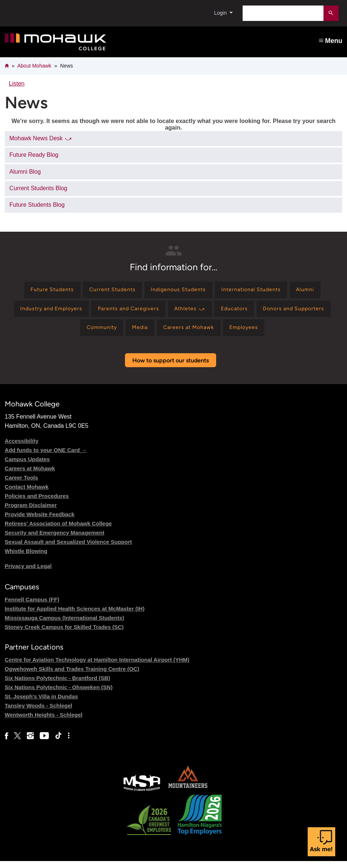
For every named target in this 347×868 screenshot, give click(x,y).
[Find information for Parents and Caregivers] (166, 312)
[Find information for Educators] (284, 312)
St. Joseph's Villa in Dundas (41, 704)
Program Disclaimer (31, 512)
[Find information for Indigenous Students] (178, 291)
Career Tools (22, 484)
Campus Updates (27, 466)
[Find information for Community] (135, 334)
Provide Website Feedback (40, 521)
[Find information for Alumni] (320, 291)
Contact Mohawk (27, 494)
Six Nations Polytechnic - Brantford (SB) (58, 685)
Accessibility (22, 448)
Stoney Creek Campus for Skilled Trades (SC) (64, 634)
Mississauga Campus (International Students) (65, 625)
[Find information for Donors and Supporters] (67, 334)
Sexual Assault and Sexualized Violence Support (68, 549)
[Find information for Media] (179, 334)
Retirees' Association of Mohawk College (58, 530)
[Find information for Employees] (295, 334)
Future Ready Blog (34, 155)
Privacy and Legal (28, 573)
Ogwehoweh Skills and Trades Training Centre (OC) (72, 676)
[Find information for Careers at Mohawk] (233, 334)
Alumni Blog (25, 172)
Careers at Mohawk (30, 475)
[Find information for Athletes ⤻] (235, 312)
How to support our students (171, 367)
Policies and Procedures (37, 503)
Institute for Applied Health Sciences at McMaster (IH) (75, 616)
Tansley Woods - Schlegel (39, 713)
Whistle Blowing (26, 558)
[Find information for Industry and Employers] (80, 312)
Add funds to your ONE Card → (46, 457)
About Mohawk (34, 66)
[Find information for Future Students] (38, 291)
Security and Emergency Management (55, 540)
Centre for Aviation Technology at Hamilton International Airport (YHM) (97, 667)
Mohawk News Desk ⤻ (41, 138)
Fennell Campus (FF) (32, 606)
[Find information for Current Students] (105, 291)
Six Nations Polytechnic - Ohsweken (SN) (59, 695)
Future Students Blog (37, 205)
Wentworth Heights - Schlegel (44, 722)
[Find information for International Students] (259, 291)
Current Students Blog (38, 188)
